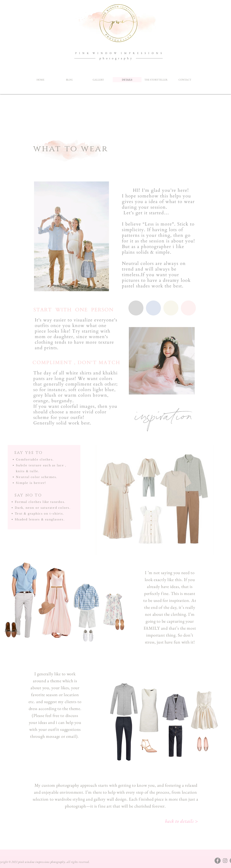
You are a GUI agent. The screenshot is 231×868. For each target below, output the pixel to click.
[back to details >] (182, 821)
